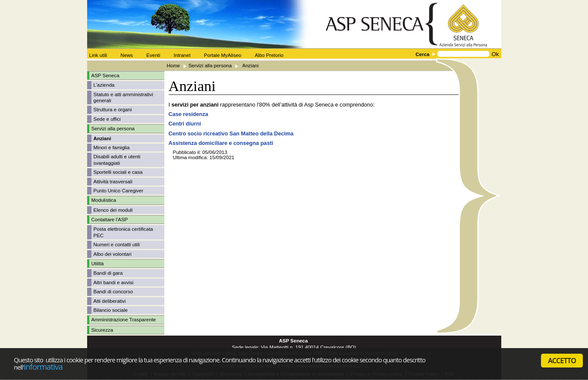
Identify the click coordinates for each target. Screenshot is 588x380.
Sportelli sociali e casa (118, 172)
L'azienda (104, 85)
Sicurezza (102, 330)
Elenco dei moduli (113, 210)
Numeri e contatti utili (117, 245)
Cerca (422, 54)
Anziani (102, 138)
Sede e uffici (107, 119)
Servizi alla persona (210, 66)
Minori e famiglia (112, 148)
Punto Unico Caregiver (119, 191)
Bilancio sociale (111, 310)
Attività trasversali (113, 182)
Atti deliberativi (110, 301)
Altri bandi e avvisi (114, 283)
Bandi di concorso (113, 292)
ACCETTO (562, 361)
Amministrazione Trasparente (124, 320)
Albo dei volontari (113, 254)
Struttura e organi (113, 110)
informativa (43, 366)
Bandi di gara (108, 273)
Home (174, 66)
